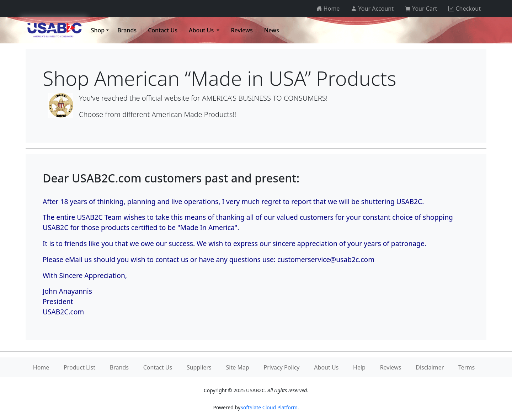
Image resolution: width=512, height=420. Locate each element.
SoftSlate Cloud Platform (269, 407)
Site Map (238, 367)
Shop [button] (98, 30)
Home (41, 367)
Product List (79, 367)
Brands (119, 367)
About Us (326, 367)
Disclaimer (430, 367)
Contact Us (158, 367)
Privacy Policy (282, 367)
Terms (466, 367)
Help (359, 367)
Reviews (391, 367)
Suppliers (199, 367)
